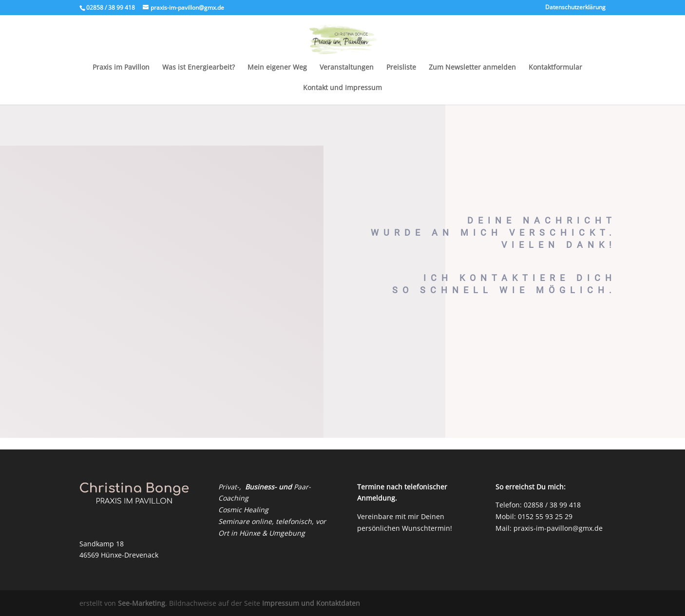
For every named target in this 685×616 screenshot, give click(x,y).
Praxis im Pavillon (121, 68)
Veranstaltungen (347, 68)
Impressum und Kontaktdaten (311, 603)
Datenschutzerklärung (575, 8)
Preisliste (401, 68)
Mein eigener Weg (277, 68)
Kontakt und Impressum (342, 88)
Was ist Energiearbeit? (199, 68)
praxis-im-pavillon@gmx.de (558, 528)
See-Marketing (142, 603)
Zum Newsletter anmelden (472, 68)
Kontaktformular (555, 68)
